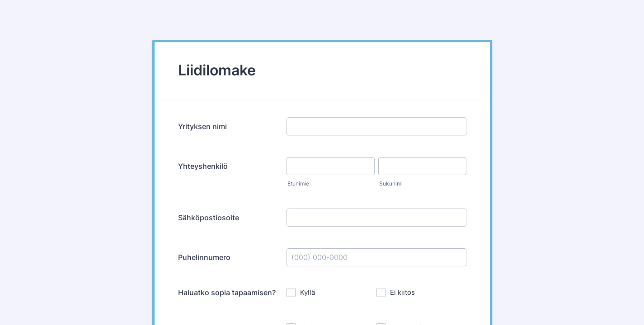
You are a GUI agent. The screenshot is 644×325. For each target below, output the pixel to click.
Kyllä (308, 292)
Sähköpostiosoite (209, 218)
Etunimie (298, 183)
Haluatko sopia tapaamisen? (227, 292)
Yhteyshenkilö (203, 166)
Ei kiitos (402, 292)
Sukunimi (391, 183)
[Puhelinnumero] (376, 257)
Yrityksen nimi (202, 126)
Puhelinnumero (204, 257)
